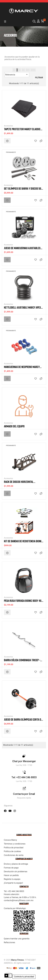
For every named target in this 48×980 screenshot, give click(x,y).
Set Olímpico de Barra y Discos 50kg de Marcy (24, 189)
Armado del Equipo (14, 426)
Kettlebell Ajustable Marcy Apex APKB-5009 (22, 307)
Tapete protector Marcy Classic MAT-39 (22, 129)
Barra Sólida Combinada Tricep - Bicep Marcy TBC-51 (22, 660)
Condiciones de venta (14, 855)
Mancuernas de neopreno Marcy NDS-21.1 (22, 367)
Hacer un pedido (11, 875)
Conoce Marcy (10, 840)
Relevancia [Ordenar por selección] (17, 74)
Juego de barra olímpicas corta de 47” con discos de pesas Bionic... (23, 720)
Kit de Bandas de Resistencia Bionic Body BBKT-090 (23, 541)
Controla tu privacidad (24, 977)
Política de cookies (12, 851)
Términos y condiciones (15, 844)
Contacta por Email (24, 794)
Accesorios (8, 126)
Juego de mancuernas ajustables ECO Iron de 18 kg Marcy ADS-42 (22, 248)
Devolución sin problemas (16, 872)
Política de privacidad (14, 848)
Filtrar (39, 78)
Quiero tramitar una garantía (17, 939)
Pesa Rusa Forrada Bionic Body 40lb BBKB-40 (24, 601)
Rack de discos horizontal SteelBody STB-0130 (19, 482)
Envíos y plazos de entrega (16, 864)
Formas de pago (11, 868)
